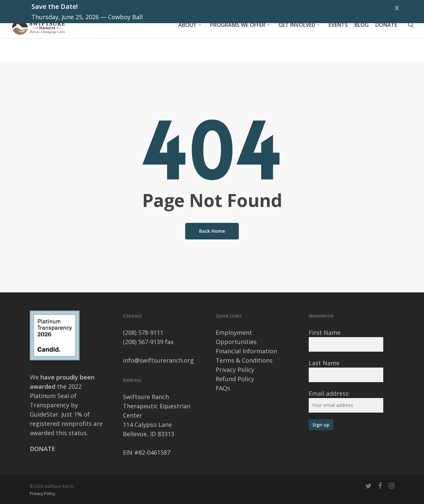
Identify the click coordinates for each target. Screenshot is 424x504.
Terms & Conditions (244, 360)
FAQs (223, 388)
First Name (325, 332)
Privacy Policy (235, 370)
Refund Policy (235, 379)
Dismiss (410, 8)
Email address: (329, 393)
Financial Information (246, 351)
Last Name (324, 363)
